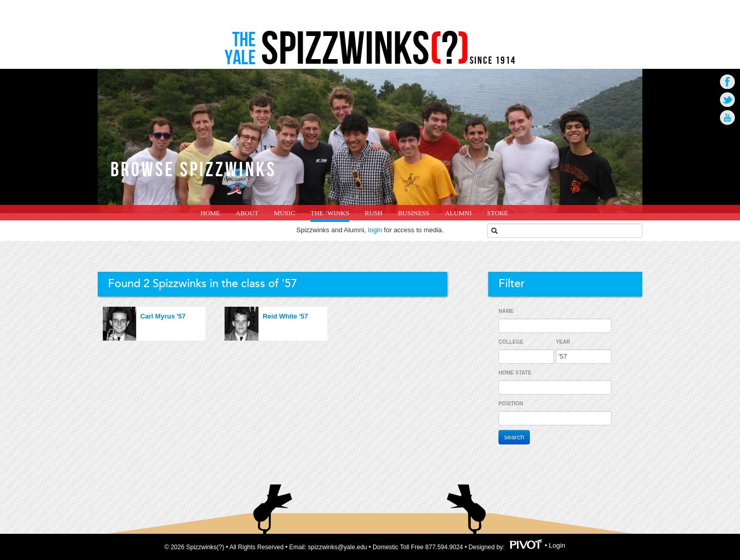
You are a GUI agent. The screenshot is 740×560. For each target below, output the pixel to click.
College (511, 342)
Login (557, 545)
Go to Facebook (727, 81)
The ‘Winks (330, 213)
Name (506, 311)
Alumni (458, 213)
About (247, 213)
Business (413, 213)
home (210, 213)
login (375, 230)
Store (498, 213)
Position (511, 404)
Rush (374, 213)
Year (563, 342)
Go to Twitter (727, 99)
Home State (515, 373)
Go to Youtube (727, 117)
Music (284, 213)
